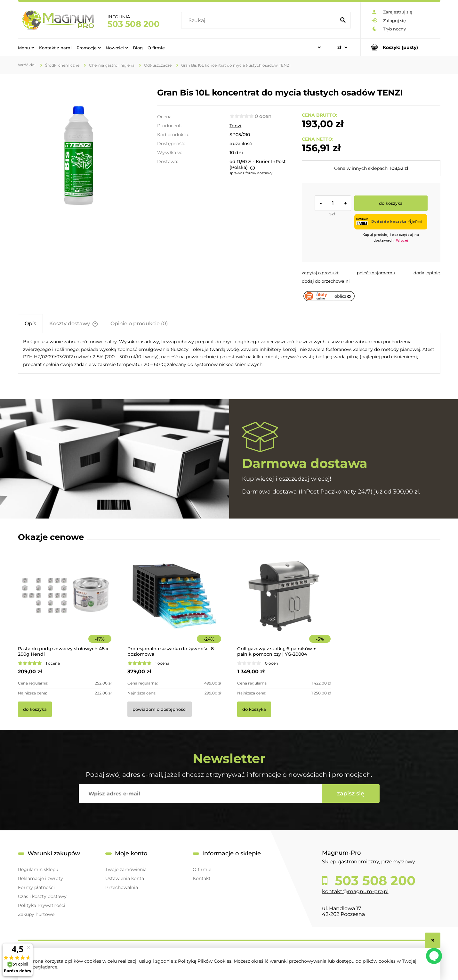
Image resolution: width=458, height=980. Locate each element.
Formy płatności (36, 887)
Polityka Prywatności (42, 905)
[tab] (30, 324)
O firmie (202, 869)
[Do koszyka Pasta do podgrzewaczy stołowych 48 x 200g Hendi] (35, 709)
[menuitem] (26, 47)
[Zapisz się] (351, 793)
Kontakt (202, 878)
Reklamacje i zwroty (40, 878)
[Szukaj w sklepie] (260, 21)
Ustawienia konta (125, 878)
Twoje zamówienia (126, 869)
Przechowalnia (122, 887)
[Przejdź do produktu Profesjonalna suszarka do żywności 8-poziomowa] (174, 605)
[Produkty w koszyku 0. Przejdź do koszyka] (401, 47)
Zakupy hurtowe (36, 914)
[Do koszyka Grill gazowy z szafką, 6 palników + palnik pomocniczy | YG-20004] (254, 709)
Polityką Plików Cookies (205, 961)
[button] (320, 273)
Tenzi (235, 126)
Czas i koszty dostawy (42, 896)
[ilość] (333, 203)
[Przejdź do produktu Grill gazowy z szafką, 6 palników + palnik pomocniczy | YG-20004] (284, 605)
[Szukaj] (343, 21)
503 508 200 (134, 24)
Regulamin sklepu (38, 869)
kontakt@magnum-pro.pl (355, 891)
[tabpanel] (229, 353)
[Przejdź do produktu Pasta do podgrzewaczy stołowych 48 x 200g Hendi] (65, 605)
